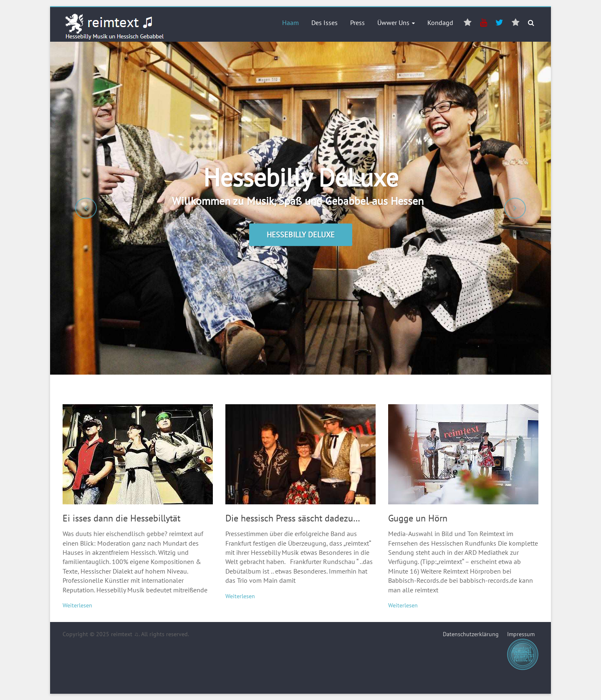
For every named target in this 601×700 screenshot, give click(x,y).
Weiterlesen (77, 605)
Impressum (523, 651)
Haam (290, 23)
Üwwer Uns (393, 23)
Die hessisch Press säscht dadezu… (293, 518)
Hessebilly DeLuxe (301, 177)
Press (357, 23)
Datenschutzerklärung (471, 634)
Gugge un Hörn (418, 518)
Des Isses (324, 23)
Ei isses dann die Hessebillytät (121, 518)
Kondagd (440, 23)
